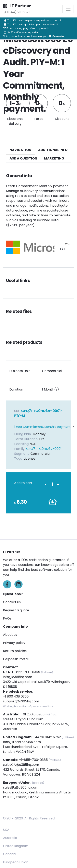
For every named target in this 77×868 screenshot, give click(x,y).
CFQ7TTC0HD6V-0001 (44, 449)
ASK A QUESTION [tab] (23, 158)
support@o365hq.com (21, 701)
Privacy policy (14, 643)
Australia (10, 838)
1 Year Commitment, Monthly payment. (42, 427)
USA (6, 830)
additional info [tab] (53, 150)
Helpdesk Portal (16, 659)
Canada (9, 854)
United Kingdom (16, 846)
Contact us (12, 602)
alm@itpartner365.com (22, 742)
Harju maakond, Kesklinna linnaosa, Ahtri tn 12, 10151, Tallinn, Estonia (37, 795)
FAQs (7, 618)
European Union (16, 862)
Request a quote (16, 610)
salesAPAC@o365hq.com (23, 719)
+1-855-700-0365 (26, 672)
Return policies (15, 651)
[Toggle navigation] (68, 9)
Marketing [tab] (54, 158)
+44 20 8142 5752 (47, 737)
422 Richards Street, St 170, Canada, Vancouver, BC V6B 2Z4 (31, 772)
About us (10, 635)
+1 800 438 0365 (16, 696)
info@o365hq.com (18, 677)
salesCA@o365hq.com (21, 765)
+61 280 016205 (33, 714)
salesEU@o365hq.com (21, 787)
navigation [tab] (20, 150)
